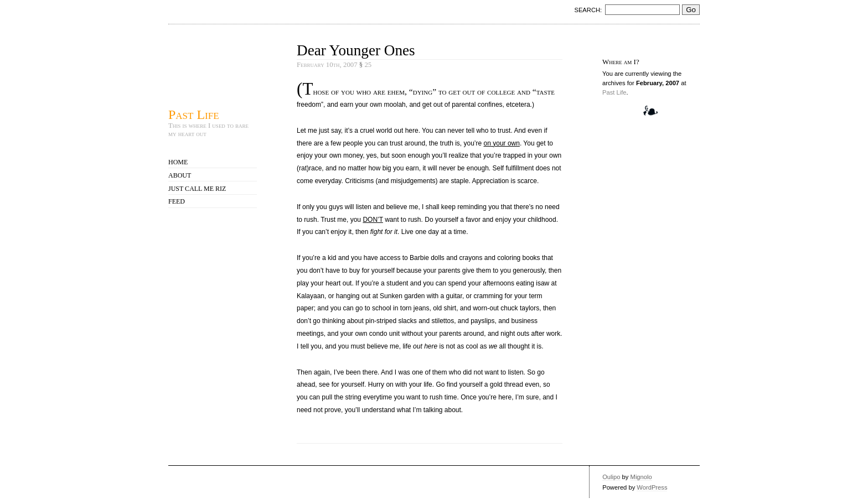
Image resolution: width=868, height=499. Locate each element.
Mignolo (641, 477)
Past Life (194, 114)
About (180, 175)
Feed (177, 201)
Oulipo (611, 477)
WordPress (652, 487)
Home (178, 162)
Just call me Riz (197, 189)
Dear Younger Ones (356, 50)
